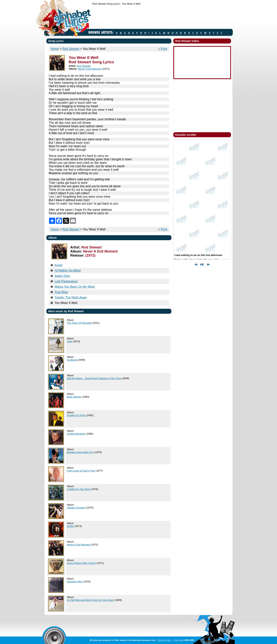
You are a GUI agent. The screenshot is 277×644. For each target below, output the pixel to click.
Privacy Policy (165, 640)
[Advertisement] (162, 18)
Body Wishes (74, 397)
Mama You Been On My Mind (75, 287)
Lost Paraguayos (66, 281)
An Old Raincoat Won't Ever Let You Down (90, 600)
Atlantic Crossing (76, 508)
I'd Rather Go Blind (68, 271)
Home (55, 49)
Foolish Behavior (76, 434)
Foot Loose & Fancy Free (81, 471)
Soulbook (72, 360)
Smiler (70, 526)
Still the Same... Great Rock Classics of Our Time (94, 378)
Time (69, 341)
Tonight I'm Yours (76, 415)
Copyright (179, 640)
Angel (58, 265)
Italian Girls (62, 276)
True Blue (61, 292)
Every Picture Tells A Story (81, 563)
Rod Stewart (71, 49)
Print (164, 49)
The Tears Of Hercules (79, 323)
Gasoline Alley (75, 582)
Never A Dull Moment (90, 69)
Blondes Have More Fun (80, 452)
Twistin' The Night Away (71, 297)
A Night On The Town (78, 489)
